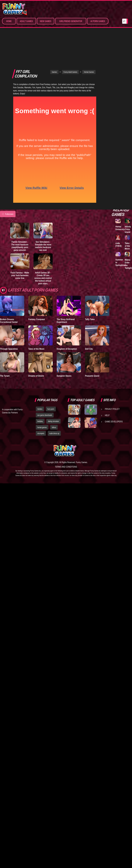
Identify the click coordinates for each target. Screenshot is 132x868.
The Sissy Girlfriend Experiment (66, 292)
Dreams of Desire (36, 347)
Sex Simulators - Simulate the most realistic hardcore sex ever (43, 218)
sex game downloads (45, 387)
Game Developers (114, 393)
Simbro (40, 381)
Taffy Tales (90, 291)
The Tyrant (5, 347)
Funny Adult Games (70, 44)
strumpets (41, 405)
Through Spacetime (9, 321)
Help (107, 387)
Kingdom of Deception (67, 321)
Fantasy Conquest (37, 291)
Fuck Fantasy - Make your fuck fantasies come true (20, 247)
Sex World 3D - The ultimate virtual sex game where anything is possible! (122, 104)
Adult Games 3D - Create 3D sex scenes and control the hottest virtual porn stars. (43, 250)
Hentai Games (89, 44)
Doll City (89, 321)
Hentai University (120, 228)
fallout (54, 399)
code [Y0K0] (118, 245)
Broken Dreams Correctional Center (9, 292)
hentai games (42, 399)
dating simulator (53, 393)
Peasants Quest (92, 347)
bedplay (40, 393)
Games (54, 44)
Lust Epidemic (120, 71)
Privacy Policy (112, 381)
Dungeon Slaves (64, 347)
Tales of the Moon (36, 321)
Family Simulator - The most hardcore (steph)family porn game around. (20, 218)
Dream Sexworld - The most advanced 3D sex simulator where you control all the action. (122, 171)
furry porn (51, 381)
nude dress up (54, 405)
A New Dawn (127, 56)
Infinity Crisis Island (128, 229)
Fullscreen (8, 186)
